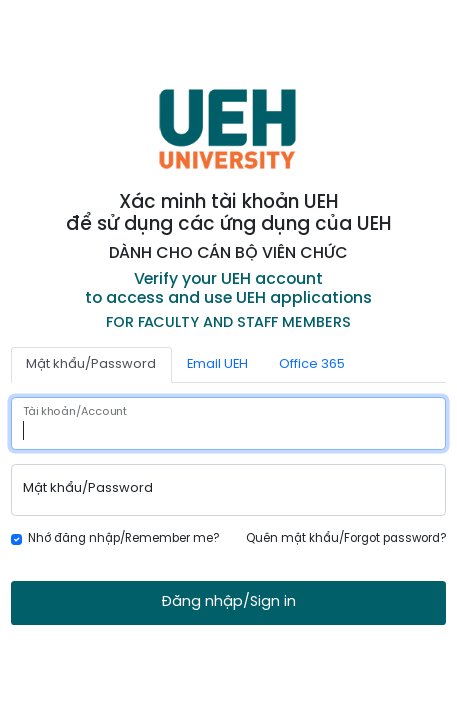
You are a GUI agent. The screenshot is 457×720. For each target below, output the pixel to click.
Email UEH (217, 364)
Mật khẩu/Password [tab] (91, 364)
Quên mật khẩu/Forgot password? (346, 539)
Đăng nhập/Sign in (228, 602)
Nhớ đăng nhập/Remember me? (123, 539)
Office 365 (312, 364)
